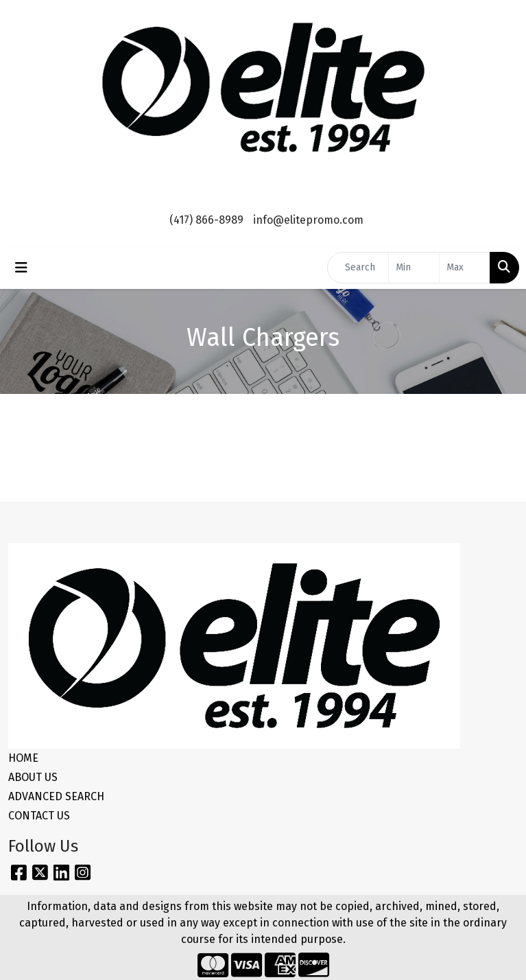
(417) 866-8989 (206, 220)
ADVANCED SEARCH (56, 796)
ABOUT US (33, 777)
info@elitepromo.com (308, 220)
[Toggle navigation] (21, 268)
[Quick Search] (358, 268)
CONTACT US (39, 816)
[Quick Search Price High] (465, 268)
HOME (23, 758)
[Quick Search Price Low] (414, 268)
